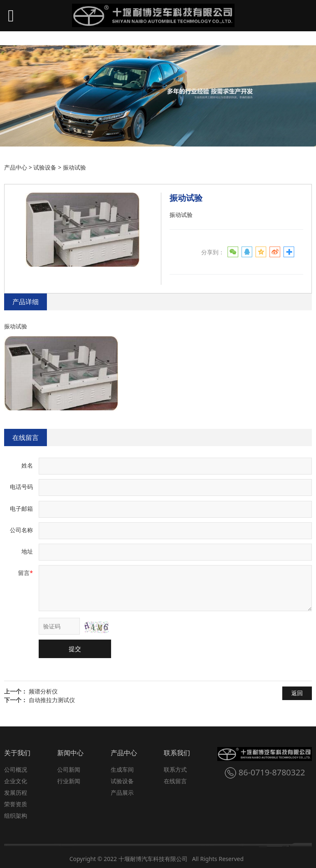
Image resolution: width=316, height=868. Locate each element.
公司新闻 (69, 769)
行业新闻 (69, 781)
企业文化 (16, 781)
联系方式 (175, 769)
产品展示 (122, 792)
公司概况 (16, 769)
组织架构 (16, 816)
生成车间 (122, 769)
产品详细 (26, 302)
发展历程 (16, 792)
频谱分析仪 (43, 691)
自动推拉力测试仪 (52, 700)
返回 (297, 693)
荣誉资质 (16, 804)
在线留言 (26, 437)
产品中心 (16, 167)
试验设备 (45, 167)
